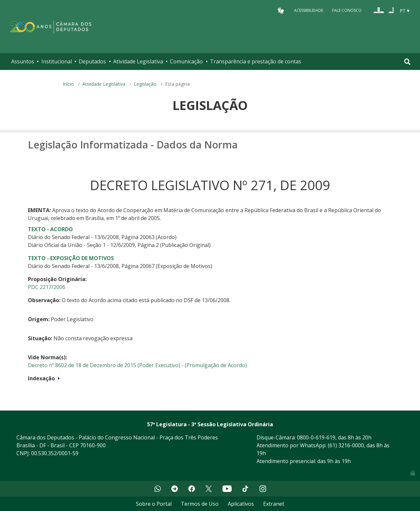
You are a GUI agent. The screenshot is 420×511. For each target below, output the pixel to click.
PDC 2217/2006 (47, 287)
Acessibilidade (309, 10)
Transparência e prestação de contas (256, 61)
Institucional (57, 61)
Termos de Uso (200, 504)
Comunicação (186, 61)
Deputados (92, 61)
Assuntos (23, 61)
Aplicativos (241, 504)
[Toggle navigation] (407, 62)
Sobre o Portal (154, 504)
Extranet (274, 504)
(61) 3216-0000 (346, 445)
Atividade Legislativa (138, 61)
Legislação (145, 84)
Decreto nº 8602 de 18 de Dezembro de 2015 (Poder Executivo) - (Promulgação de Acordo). (138, 365)
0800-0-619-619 (316, 437)
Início (68, 84)
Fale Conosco (347, 10)
